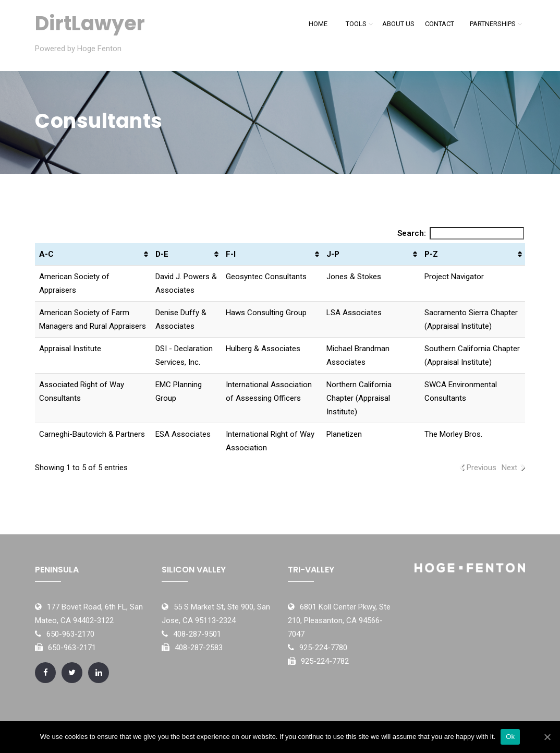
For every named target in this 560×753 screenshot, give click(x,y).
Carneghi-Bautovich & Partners (92, 434)
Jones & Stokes (354, 277)
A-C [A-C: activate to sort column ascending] (46, 254)
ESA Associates (183, 434)
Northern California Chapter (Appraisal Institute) (359, 398)
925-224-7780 (323, 648)
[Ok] (547, 737)
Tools (356, 24)
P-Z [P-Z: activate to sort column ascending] (431, 254)
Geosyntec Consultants (266, 277)
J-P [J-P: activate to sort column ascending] (333, 254)
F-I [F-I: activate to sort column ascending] (231, 254)
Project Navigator (455, 277)
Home (318, 24)
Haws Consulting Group (266, 313)
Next (509, 468)
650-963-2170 (70, 634)
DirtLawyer (90, 23)
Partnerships (493, 24)
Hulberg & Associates (263, 349)
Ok (510, 737)
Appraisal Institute (70, 349)
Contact (440, 24)
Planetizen (344, 434)
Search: (461, 233)
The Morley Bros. (453, 434)
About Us (398, 24)
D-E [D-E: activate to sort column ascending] (162, 254)
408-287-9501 (197, 634)
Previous (482, 468)
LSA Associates (354, 313)
